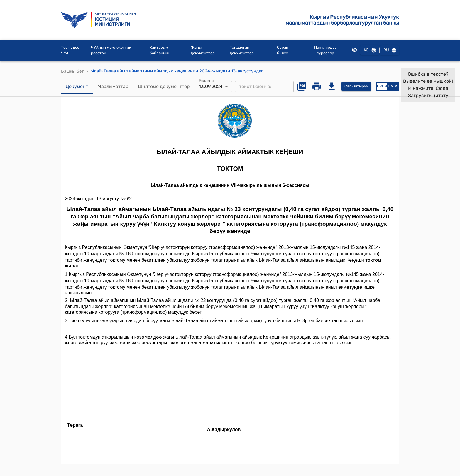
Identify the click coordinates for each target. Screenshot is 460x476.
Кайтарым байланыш (159, 50)
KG (370, 50)
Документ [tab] (77, 87)
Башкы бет (72, 71)
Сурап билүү (283, 50)
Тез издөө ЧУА (70, 50)
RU (390, 50)
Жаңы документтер (203, 50)
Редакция (207, 80)
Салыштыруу (356, 86)
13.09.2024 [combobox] (211, 86)
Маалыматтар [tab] (113, 87)
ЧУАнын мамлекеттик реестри (111, 50)
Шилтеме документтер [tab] (164, 87)
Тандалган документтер (242, 50)
